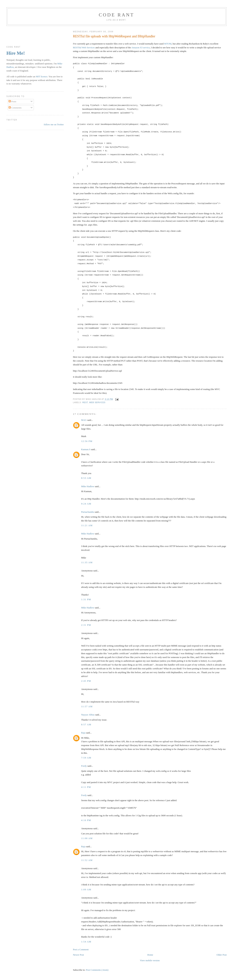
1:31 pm (86, 599)
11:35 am (87, 562)
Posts (12, 101)
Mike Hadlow (88, 486)
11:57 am (87, 706)
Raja (83, 733)
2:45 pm (86, 681)
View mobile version (150, 960)
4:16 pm (86, 820)
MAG (84, 420)
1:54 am (86, 942)
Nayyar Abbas (88, 715)
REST (85, 402)
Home (150, 955)
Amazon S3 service (141, 47)
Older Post (222, 955)
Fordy (84, 766)
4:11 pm (86, 787)
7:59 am (86, 758)
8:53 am (86, 478)
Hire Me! (16, 53)
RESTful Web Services (84, 47)
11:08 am (87, 838)
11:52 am (87, 860)
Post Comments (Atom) (97, 970)
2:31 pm (86, 625)
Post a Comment (81, 949)
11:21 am (87, 525)
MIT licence (42, 76)
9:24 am (86, 504)
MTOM (168, 44)
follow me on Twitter (54, 124)
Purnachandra (88, 512)
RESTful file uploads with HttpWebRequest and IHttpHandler (114, 36)
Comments (15, 108)
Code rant (117, 15)
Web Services (97, 402)
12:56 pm (87, 441)
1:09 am (86, 889)
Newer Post (78, 955)
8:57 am (86, 724)
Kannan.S (86, 449)
